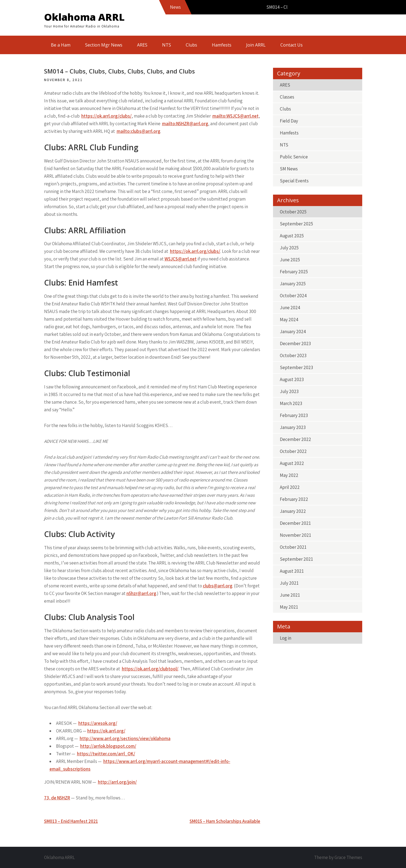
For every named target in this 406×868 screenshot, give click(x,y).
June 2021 (290, 595)
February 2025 (294, 272)
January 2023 (293, 427)
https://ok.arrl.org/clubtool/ (150, 669)
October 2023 (293, 355)
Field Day (289, 121)
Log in (286, 638)
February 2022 (294, 499)
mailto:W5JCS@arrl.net (235, 116)
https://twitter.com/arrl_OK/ (106, 754)
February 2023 (294, 415)
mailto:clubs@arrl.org (138, 131)
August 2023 (292, 379)
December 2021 (295, 523)
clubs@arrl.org (218, 586)
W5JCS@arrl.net (181, 259)
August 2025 (292, 236)
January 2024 (293, 332)
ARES (142, 45)
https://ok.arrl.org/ (106, 731)
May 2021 (289, 607)
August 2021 (292, 571)
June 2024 (290, 308)
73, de (57, 798)
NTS (167, 45)
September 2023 (296, 367)
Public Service (294, 157)
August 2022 (292, 463)
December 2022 (295, 439)
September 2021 (296, 559)
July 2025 (289, 248)
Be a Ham (61, 45)
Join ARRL (256, 45)
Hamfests (222, 45)
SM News (289, 169)
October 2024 (293, 296)
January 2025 (293, 284)
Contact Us (292, 45)
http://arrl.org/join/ (117, 782)
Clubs (191, 45)
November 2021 (295, 535)
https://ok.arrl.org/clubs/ (106, 116)
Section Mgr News (104, 45)
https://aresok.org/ (98, 723)
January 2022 (293, 511)
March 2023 (291, 403)
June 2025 (290, 260)
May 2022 (289, 475)
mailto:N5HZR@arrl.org (185, 124)
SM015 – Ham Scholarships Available (225, 821)
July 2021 (289, 583)
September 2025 (296, 224)
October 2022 (293, 451)
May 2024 (289, 320)
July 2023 (289, 391)
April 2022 (290, 487)
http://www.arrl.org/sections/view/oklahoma (125, 738)
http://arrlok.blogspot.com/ (108, 746)
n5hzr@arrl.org (141, 593)
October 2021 (293, 547)
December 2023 (295, 343)
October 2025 (293, 212)
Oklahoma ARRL (84, 17)
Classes (287, 97)
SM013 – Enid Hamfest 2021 (71, 821)
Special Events (294, 181)
